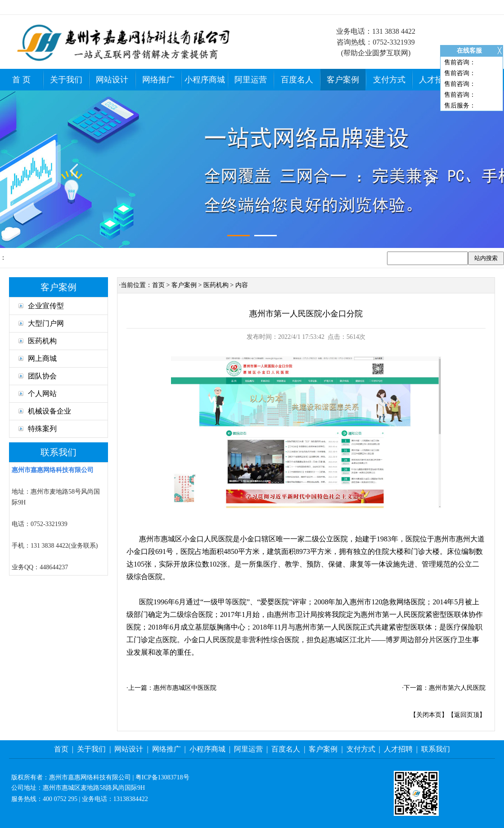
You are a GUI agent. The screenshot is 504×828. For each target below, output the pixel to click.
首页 (158, 285)
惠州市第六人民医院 (457, 688)
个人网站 (38, 394)
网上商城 (38, 358)
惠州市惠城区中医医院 (185, 688)
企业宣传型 (41, 306)
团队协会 (38, 376)
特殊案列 (38, 429)
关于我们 (66, 80)
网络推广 (158, 80)
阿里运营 (251, 80)
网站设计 (112, 80)
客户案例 (343, 80)
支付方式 (389, 80)
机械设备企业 (45, 411)
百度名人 (297, 80)
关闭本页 (429, 715)
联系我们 (436, 749)
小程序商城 (205, 80)
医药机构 (38, 341)
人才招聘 (435, 80)
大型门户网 (41, 323)
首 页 (21, 80)
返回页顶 (467, 715)
